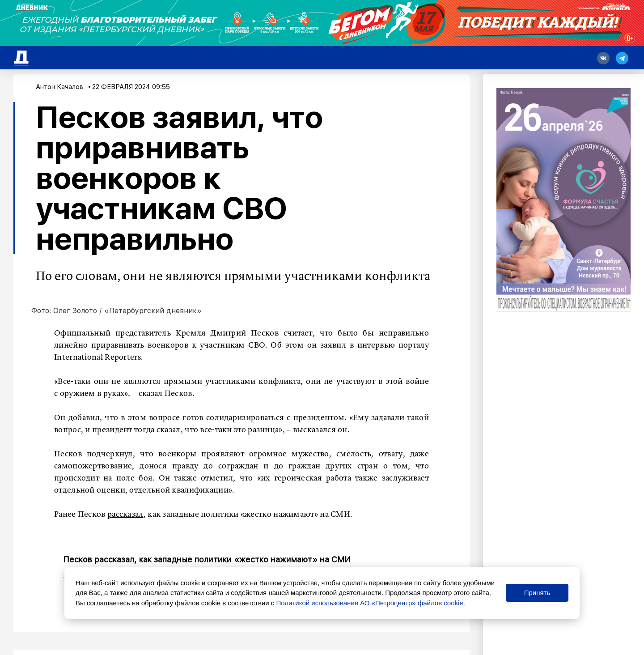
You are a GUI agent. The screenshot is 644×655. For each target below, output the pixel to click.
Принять (537, 593)
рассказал (125, 515)
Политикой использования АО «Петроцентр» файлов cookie (370, 603)
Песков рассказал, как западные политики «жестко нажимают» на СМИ (207, 559)
